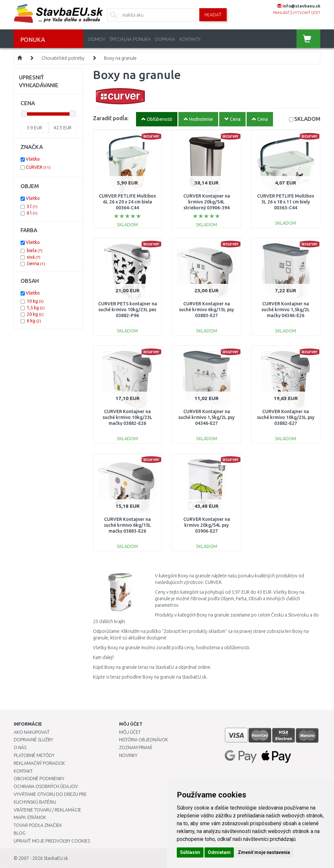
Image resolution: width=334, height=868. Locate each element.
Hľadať (213, 15)
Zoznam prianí (135, 747)
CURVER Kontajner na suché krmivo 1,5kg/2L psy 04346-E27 (206, 417)
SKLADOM (307, 119)
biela (35, 250)
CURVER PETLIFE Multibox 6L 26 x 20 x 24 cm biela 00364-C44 (127, 202)
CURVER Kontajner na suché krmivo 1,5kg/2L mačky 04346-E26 (286, 310)
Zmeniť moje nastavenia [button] (264, 852)
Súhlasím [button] (190, 852)
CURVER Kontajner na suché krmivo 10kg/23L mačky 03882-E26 (128, 417)
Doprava (165, 39)
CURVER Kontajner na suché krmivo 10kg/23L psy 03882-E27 (286, 417)
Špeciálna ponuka (130, 39)
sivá (34, 257)
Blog (20, 833)
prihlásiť (281, 13)
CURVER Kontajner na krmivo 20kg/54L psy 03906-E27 (207, 525)
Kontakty (190, 39)
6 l (32, 213)
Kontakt (23, 771)
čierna (36, 264)
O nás (20, 747)
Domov (97, 39)
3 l (32, 206)
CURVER (38, 167)
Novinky (128, 755)
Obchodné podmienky (39, 779)
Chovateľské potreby (63, 58)
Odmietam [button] (219, 852)
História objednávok (144, 740)
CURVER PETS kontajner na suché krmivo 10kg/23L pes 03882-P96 (128, 310)
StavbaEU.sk (56, 858)
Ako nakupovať (32, 732)
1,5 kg (36, 308)
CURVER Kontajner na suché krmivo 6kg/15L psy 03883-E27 (206, 310)
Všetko (33, 159)
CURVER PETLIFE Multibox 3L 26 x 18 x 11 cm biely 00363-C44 (286, 202)
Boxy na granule (120, 58)
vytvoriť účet (306, 13)
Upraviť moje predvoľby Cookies (52, 841)
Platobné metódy (34, 755)
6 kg (34, 321)
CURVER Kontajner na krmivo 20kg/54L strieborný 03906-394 (207, 202)
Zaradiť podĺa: (111, 118)
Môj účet (130, 732)
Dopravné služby (33, 740)
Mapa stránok (30, 817)
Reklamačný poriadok (39, 763)
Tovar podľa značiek (38, 825)
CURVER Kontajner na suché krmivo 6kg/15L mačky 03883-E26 (128, 525)
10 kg (35, 301)
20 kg (35, 314)
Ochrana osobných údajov (46, 786)
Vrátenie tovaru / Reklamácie (47, 810)
